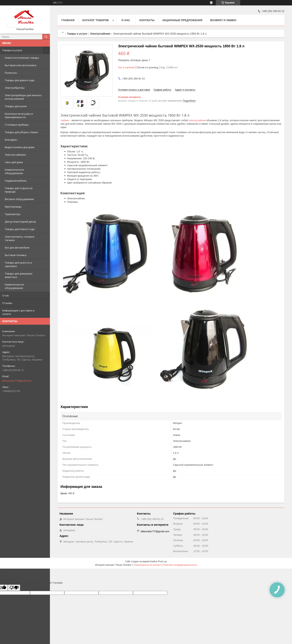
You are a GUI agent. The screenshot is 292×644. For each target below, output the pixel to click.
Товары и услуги (12, 50)
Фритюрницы (13, 207)
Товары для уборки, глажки (21, 132)
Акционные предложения (182, 20)
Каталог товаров (96, 20)
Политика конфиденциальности (180, 565)
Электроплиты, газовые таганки (20, 238)
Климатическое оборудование (14, 171)
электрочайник (197, 120)
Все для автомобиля (17, 248)
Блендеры (11, 140)
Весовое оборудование (19, 199)
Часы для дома (14, 162)
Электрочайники (15, 155)
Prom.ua (162, 561)
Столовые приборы (17, 125)
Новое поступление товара (22, 58)
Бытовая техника (16, 255)
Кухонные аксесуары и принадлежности (19, 115)
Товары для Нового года (20, 229)
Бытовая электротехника (21, 65)
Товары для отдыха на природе (19, 190)
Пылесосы (11, 73)
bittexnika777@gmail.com (17, 381)
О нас (6, 295)
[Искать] (46, 37)
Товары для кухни (16, 106)
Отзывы (7, 303)
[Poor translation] (14, 588)
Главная (68, 20)
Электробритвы (15, 88)
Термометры (13, 214)
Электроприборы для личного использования (23, 97)
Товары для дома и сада (20, 80)
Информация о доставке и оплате (18, 312)
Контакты (147, 20)
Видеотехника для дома (20, 147)
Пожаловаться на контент (147, 565)
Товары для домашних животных (19, 275)
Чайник (65, 120)
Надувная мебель (16, 181)
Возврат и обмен (223, 20)
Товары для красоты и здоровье (18, 264)
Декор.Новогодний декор (20, 222)
